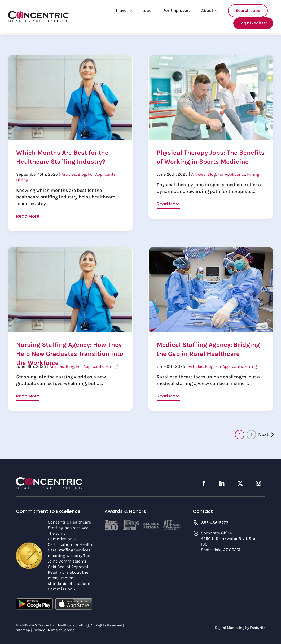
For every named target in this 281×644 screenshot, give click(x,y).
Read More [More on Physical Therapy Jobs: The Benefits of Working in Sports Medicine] (168, 216)
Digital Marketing (230, 626)
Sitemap (23, 628)
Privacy (39, 628)
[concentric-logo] (38, 14)
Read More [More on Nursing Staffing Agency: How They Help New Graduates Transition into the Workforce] (28, 397)
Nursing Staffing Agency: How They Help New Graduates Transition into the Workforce (70, 352)
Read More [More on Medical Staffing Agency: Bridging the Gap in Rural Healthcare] (168, 396)
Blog (82, 173)
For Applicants (102, 173)
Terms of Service (61, 628)
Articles (69, 173)
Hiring (22, 179)
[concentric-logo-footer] (49, 478)
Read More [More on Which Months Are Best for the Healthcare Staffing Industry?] (28, 216)
